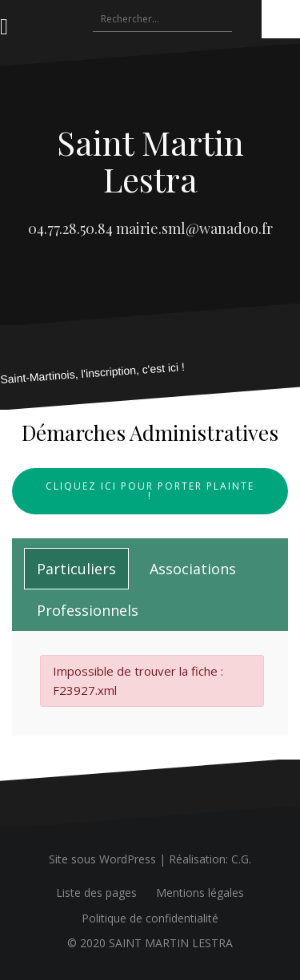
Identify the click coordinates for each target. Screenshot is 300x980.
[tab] (76, 569)
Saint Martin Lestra (150, 161)
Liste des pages (96, 893)
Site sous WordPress (102, 859)
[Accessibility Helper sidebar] (281, 19)
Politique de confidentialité (150, 918)
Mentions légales (200, 893)
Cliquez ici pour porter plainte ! (150, 491)
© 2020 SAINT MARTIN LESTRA (150, 943)
